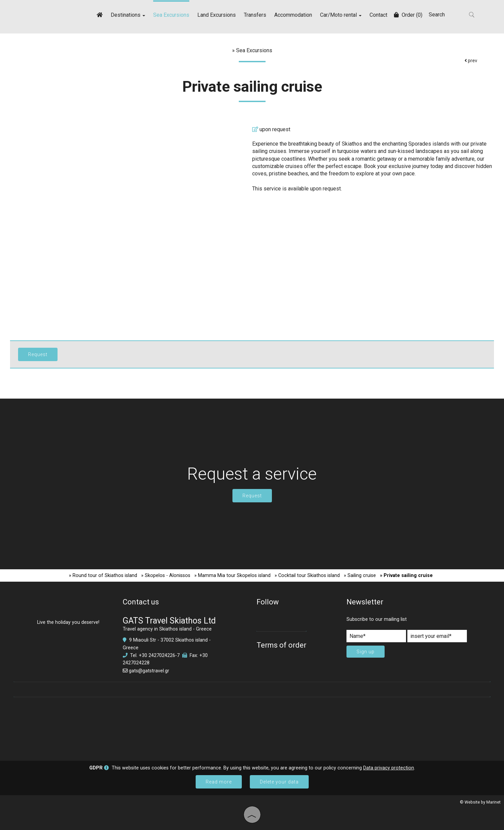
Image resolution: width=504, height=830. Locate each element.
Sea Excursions (171, 15)
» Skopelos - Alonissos (166, 575)
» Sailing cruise (360, 575)
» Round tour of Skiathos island (103, 575)
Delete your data (279, 782)
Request (252, 496)
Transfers (255, 15)
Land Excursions (217, 15)
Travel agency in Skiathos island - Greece (167, 629)
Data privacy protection (389, 768)
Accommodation (293, 15)
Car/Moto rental (341, 15)
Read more (219, 782)
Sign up (366, 652)
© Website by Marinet (480, 802)
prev (471, 61)
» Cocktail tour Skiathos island (307, 575)
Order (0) (408, 15)
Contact (378, 15)
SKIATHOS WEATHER (252, 726)
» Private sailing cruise (406, 575)
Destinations (128, 15)
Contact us (141, 602)
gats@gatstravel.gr (149, 671)
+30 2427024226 (157, 655)
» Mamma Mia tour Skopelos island (232, 575)
